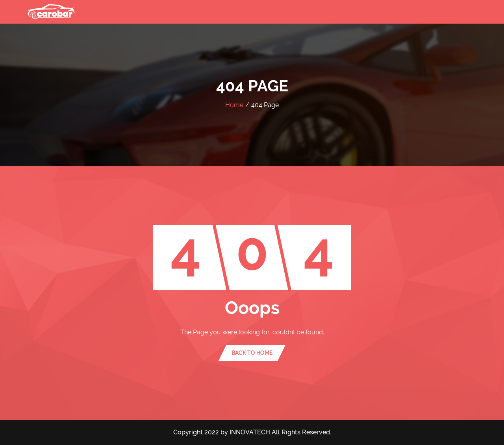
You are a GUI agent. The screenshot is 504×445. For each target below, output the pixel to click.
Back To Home (252, 353)
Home (234, 105)
